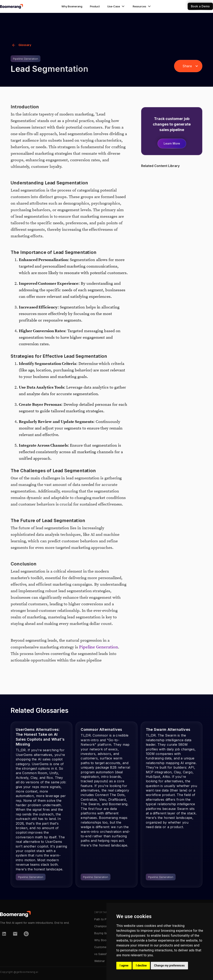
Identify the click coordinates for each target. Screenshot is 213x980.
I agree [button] (124, 965)
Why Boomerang (72, 6)
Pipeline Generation (99, 647)
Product (95, 6)
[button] (116, 6)
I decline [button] (141, 965)
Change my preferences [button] (169, 965)
